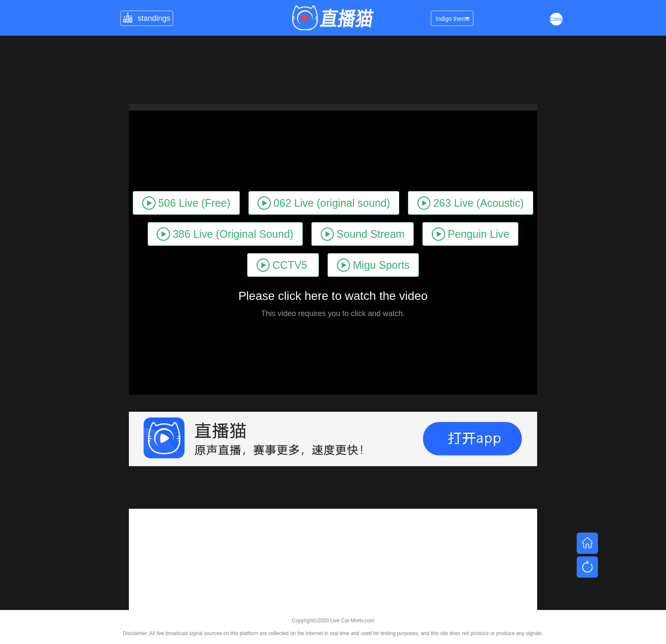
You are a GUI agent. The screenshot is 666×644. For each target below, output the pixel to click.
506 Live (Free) (186, 203)
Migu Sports (373, 265)
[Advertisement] (333, 568)
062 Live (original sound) (324, 203)
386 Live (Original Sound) (225, 234)
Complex (556, 19)
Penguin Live (470, 234)
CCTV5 (282, 265)
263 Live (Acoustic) (471, 203)
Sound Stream (363, 234)
